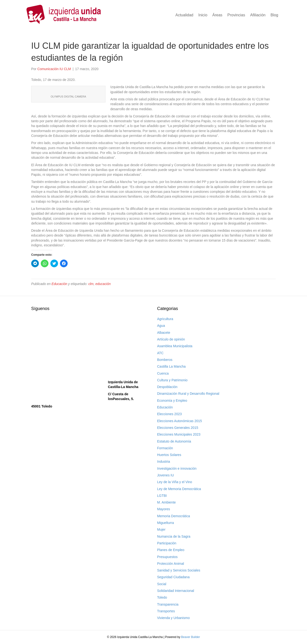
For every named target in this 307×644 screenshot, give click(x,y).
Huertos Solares (169, 455)
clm (91, 284)
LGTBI (162, 496)
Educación (59, 284)
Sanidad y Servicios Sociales (179, 570)
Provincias (236, 15)
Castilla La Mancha (171, 366)
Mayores (164, 509)
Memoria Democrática (174, 516)
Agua (161, 326)
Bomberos (165, 360)
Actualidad (184, 15)
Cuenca (163, 373)
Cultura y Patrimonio (172, 380)
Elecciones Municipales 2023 (179, 434)
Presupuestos (167, 557)
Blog (274, 15)
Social (162, 584)
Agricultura (165, 319)
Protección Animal (171, 564)
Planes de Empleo (171, 550)
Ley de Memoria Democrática (179, 489)
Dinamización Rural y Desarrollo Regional (188, 394)
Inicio (203, 15)
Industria (164, 462)
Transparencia (168, 604)
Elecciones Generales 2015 (178, 428)
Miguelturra (165, 523)
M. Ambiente (166, 502)
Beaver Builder (191, 637)
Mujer (161, 529)
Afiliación (258, 15)
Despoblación (167, 387)
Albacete (164, 333)
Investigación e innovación (177, 468)
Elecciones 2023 (169, 414)
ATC (160, 353)
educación (103, 284)
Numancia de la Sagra (174, 536)
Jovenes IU (165, 475)
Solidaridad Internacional (176, 591)
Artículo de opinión (171, 339)
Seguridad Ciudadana (173, 577)
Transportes (166, 611)
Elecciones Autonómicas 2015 (180, 421)
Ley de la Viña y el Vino (175, 482)
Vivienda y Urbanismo (173, 618)
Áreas (217, 15)
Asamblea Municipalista (175, 346)
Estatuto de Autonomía (174, 441)
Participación (167, 543)
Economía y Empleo (172, 401)
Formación (165, 448)
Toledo (162, 597)
